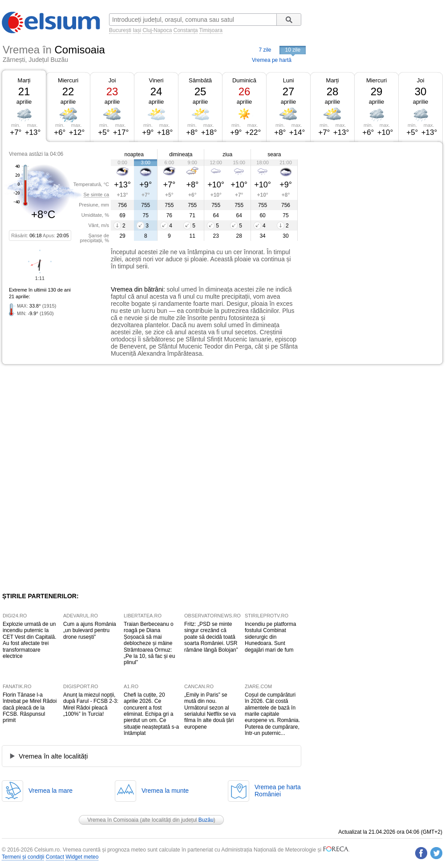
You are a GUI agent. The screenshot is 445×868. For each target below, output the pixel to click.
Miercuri (68, 80)
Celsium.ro (47, 850)
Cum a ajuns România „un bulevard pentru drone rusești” (90, 631)
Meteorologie (301, 850)
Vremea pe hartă (272, 60)
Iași (137, 30)
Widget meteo (82, 857)
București (120, 30)
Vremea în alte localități (53, 756)
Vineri (156, 80)
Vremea (122, 289)
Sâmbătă (200, 80)
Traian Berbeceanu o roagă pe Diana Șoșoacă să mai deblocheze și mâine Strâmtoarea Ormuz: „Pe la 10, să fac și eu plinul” (149, 643)
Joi (112, 80)
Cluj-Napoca (157, 30)
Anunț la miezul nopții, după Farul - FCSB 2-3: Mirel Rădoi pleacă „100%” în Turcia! (91, 704)
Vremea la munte (165, 791)
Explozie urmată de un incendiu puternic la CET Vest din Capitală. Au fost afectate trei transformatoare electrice (30, 640)
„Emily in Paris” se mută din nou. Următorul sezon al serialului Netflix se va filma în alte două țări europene (210, 711)
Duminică (244, 80)
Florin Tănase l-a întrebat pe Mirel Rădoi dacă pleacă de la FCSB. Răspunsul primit (30, 708)
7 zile (265, 50)
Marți (24, 80)
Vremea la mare (51, 791)
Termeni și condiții (23, 857)
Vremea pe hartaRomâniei (278, 791)
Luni (289, 80)
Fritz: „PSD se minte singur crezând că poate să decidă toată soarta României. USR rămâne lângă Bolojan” (211, 637)
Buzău (206, 820)
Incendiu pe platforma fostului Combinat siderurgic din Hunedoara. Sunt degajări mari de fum (270, 637)
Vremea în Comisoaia (113, 820)
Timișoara (211, 30)
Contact (55, 857)
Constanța (186, 30)
